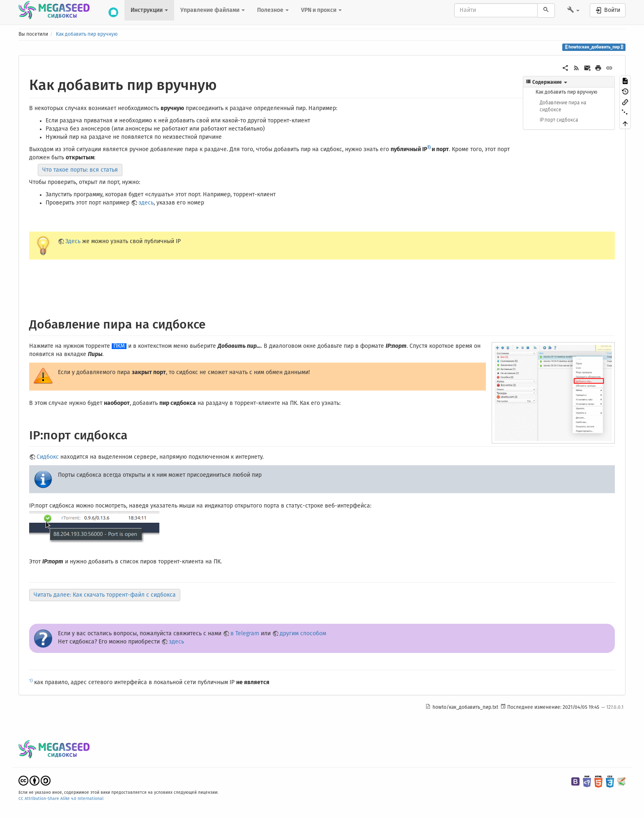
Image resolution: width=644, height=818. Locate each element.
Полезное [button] (273, 10)
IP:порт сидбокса (559, 120)
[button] (573, 10)
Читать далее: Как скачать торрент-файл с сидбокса (105, 595)
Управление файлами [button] (213, 10)
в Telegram (245, 634)
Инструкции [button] (149, 10)
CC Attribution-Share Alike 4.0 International (61, 799)
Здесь (73, 241)
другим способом (303, 634)
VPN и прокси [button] (321, 10)
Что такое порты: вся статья (80, 170)
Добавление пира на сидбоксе (563, 106)
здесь (146, 203)
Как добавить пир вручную (87, 34)
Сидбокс (48, 457)
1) (429, 147)
